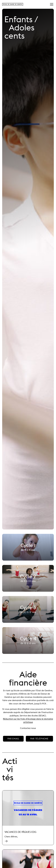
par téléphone (39, 739)
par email (13, 739)
